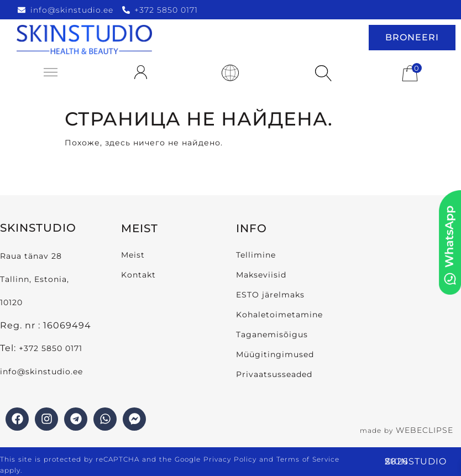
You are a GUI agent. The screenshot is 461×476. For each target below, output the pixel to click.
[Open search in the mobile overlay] (321, 74)
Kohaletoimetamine (279, 315)
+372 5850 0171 (51, 348)
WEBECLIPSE (425, 430)
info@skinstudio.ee (43, 372)
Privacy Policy (230, 459)
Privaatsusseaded (274, 374)
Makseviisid (261, 275)
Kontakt (138, 275)
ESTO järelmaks (270, 295)
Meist (133, 255)
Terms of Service (308, 459)
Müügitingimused (275, 354)
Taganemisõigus (272, 334)
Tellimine (256, 255)
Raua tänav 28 (31, 256)
